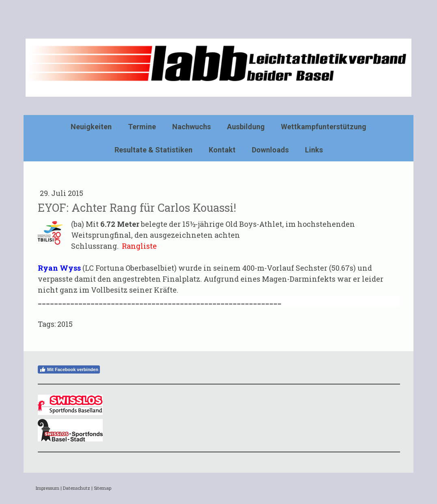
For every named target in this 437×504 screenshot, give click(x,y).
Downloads (270, 150)
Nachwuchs (191, 127)
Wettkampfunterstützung (324, 127)
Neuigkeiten (91, 127)
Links (314, 150)
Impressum (48, 488)
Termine (142, 127)
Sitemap (103, 488)
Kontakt (222, 150)
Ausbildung (246, 127)
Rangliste (139, 246)
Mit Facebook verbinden (69, 369)
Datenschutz (77, 488)
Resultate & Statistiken (154, 150)
